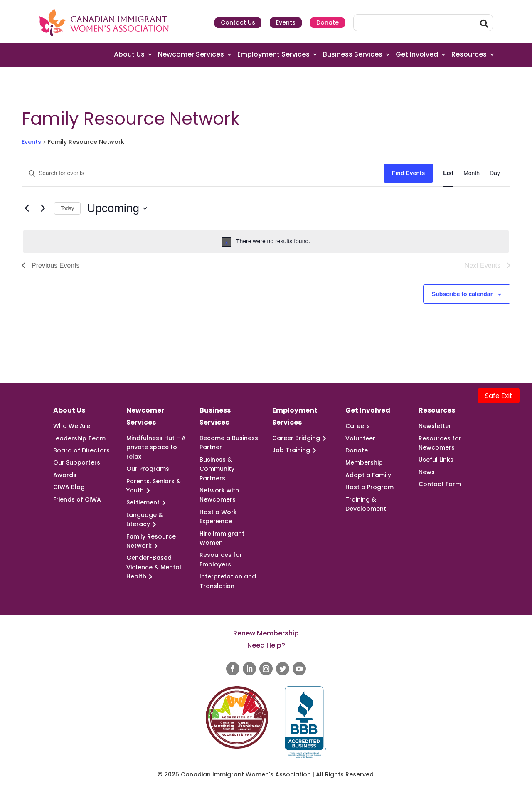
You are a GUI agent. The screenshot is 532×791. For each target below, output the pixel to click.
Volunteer (360, 438)
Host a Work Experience (218, 517)
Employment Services (273, 55)
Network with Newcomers (219, 495)
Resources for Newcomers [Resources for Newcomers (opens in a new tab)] (440, 443)
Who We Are (72, 426)
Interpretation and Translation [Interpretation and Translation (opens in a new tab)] (228, 581)
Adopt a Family (368, 475)
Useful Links (436, 460)
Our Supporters (77, 462)
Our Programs (148, 469)
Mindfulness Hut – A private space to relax (156, 447)
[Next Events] (43, 208)
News (427, 472)
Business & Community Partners (217, 469)
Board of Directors (81, 450)
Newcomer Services (191, 55)
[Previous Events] (27, 208)
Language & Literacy (145, 520)
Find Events (408, 173)
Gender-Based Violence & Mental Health (154, 567)
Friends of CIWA (77, 499)
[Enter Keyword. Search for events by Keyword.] (203, 173)
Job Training (296, 450)
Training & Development (366, 504)
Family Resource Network (151, 541)
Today (67, 208)
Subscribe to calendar (462, 294)
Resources (469, 55)
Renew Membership (266, 633)
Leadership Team (79, 438)
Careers (358, 426)
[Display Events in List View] (448, 173)
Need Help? (266, 645)
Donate (328, 22)
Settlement (147, 503)
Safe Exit (499, 396)
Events (286, 22)
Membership (364, 462)
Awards (65, 475)
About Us (129, 55)
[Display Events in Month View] (472, 173)
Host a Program (369, 487)
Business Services (353, 55)
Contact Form (440, 484)
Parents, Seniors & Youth (154, 486)
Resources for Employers (221, 559)
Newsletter (435, 426)
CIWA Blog (69, 487)
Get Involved (417, 55)
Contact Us (238, 22)
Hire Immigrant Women (222, 538)
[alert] (266, 242)
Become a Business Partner (229, 442)
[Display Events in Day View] (495, 173)
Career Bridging (300, 438)
